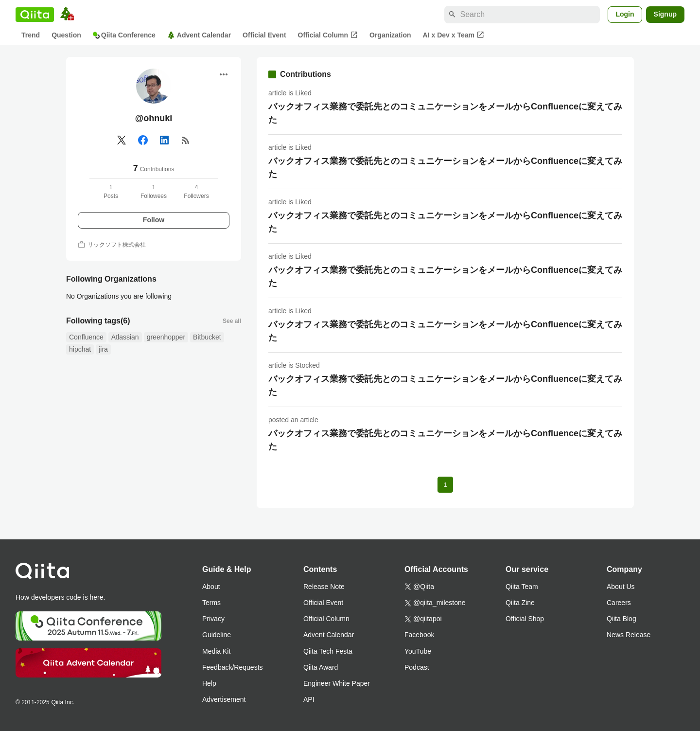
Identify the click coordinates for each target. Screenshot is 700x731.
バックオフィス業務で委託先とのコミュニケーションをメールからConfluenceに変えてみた (445, 113)
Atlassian (125, 337)
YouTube (418, 651)
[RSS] (186, 140)
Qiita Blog (621, 619)
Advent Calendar (199, 35)
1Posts (111, 192)
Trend (31, 35)
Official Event (264, 35)
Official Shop (525, 619)
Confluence (86, 337)
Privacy (213, 619)
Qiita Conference (124, 35)
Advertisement (224, 699)
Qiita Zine (520, 603)
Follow (154, 220)
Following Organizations (111, 279)
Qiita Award (321, 667)
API (309, 699)
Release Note (324, 587)
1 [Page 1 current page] (445, 485)
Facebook (419, 635)
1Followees (154, 192)
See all (232, 321)
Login (625, 14)
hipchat (80, 349)
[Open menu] (224, 74)
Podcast (417, 667)
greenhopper (166, 337)
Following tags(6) (98, 321)
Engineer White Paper (337, 683)
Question (66, 35)
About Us (621, 587)
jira (103, 349)
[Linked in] (164, 140)
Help (209, 683)
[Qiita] (35, 15)
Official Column (328, 35)
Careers (619, 603)
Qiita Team (522, 587)
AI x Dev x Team (454, 35)
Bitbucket (207, 337)
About (211, 587)
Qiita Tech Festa (328, 651)
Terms (211, 603)
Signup (665, 14)
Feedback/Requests (233, 667)
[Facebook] (143, 140)
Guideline (217, 635)
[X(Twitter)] (122, 140)
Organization (390, 35)
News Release (629, 635)
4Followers (196, 192)
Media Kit (216, 651)
